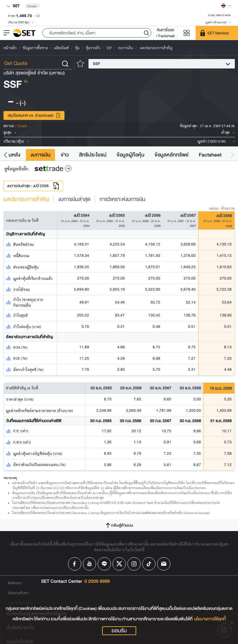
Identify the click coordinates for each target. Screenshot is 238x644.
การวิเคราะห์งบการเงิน (122, 199)
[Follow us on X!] (119, 564)
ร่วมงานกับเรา (18, 593)
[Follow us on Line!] (104, 564)
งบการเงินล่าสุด (74, 199)
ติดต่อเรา (15, 583)
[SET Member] (217, 33)
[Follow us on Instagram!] (134, 564)
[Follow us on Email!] (164, 564)
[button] (97, 33)
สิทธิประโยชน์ (93, 155)
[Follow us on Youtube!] (89, 564)
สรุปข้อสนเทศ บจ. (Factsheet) (34, 115)
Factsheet (210, 155)
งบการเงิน (40, 155)
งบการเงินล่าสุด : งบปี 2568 (33, 186)
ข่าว (65, 155)
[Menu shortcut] (186, 33)
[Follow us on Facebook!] (75, 564)
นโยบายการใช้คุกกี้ (210, 619)
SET (13, 6)
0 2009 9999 (97, 582)
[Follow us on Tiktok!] (149, 564)
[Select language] (226, 6)
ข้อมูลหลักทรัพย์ (172, 155)
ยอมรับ (119, 631)
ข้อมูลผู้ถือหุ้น (131, 155)
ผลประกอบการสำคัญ (26, 199)
